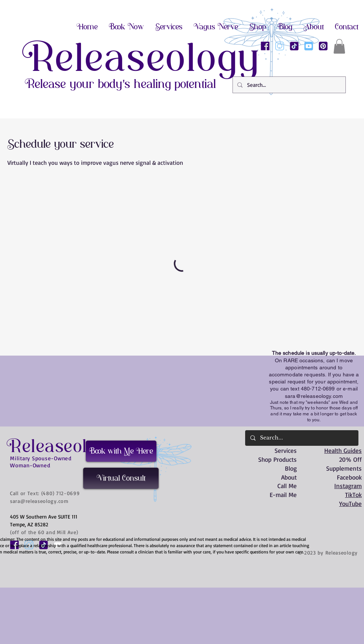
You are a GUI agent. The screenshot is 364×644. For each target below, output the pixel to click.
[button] (339, 46)
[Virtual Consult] (121, 478)
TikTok (353, 495)
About (289, 477)
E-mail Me (283, 495)
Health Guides (343, 450)
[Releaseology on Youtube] (309, 46)
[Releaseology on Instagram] (280, 46)
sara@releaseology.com (314, 396)
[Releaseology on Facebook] (265, 46)
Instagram (348, 486)
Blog (291, 468)
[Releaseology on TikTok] (294, 46)
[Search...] (288, 85)
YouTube (350, 504)
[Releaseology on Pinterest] (323, 46)
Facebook (349, 477)
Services (286, 450)
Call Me (287, 486)
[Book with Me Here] (121, 451)
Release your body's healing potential (121, 84)
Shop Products (277, 459)
